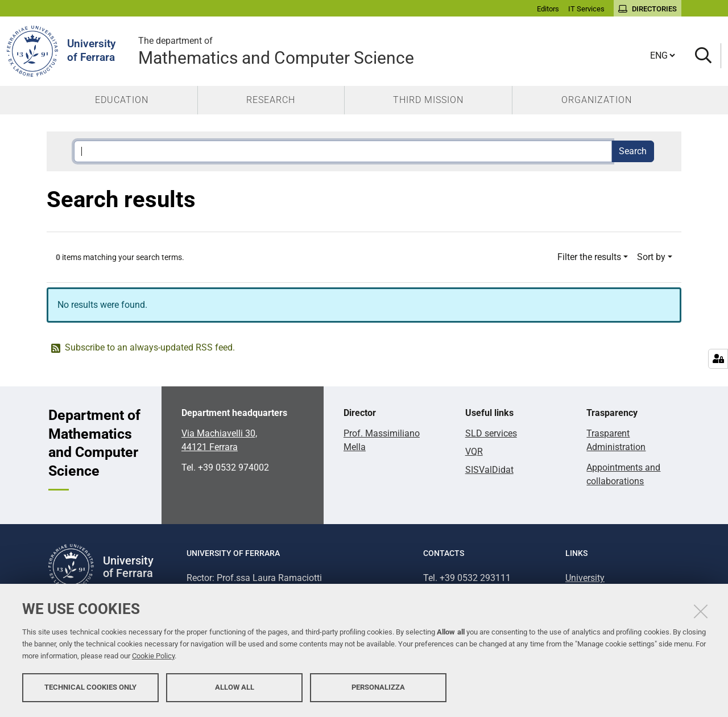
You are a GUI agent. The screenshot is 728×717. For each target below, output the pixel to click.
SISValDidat (489, 470)
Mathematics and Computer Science (393, 51)
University (585, 578)
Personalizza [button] (378, 687)
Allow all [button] (235, 687)
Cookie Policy (153, 656)
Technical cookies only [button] (90, 687)
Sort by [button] (651, 257)
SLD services (491, 433)
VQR (474, 452)
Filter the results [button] (589, 257)
